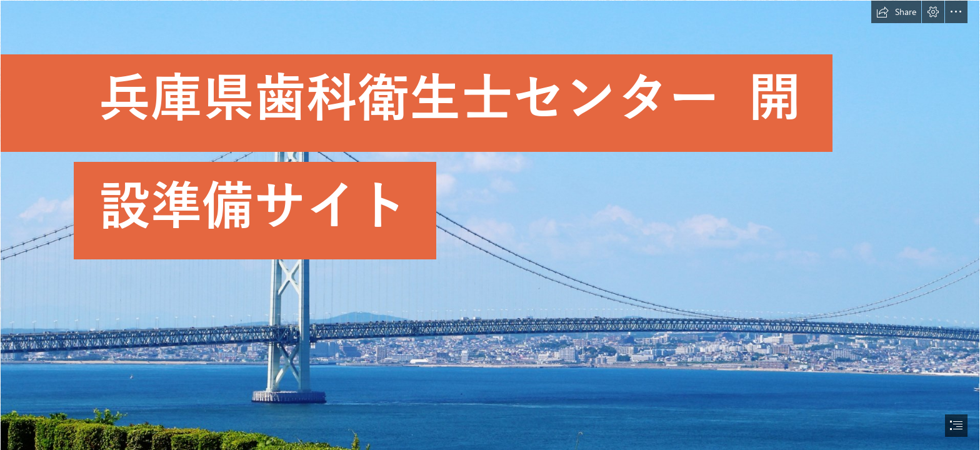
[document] (490, 225)
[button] (896, 12)
